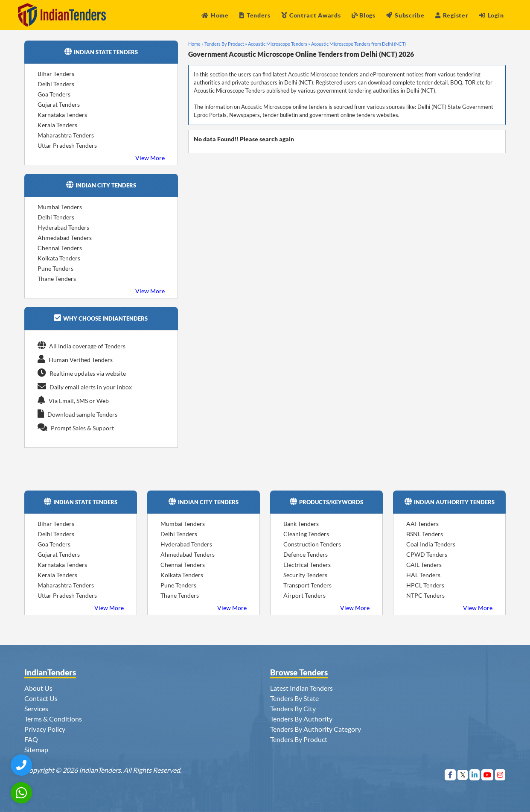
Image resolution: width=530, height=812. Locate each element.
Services (36, 708)
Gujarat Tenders (59, 104)
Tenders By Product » (226, 44)
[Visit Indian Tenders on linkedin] (475, 775)
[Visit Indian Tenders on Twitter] (463, 775)
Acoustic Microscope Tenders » (279, 44)
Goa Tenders (54, 94)
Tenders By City (293, 708)
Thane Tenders (57, 279)
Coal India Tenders (431, 544)
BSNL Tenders (425, 534)
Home (215, 15)
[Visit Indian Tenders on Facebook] (450, 775)
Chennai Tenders (60, 248)
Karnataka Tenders (62, 115)
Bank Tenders (301, 524)
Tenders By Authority (301, 719)
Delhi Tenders (56, 84)
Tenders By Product (299, 739)
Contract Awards (311, 15)
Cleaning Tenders (306, 534)
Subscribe (405, 15)
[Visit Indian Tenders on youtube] (488, 775)
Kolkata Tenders (59, 258)
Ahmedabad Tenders (65, 238)
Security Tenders (305, 575)
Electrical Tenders (307, 565)
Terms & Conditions (53, 719)
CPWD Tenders (427, 554)
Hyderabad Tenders (63, 227)
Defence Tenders (306, 554)
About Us (38, 688)
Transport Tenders (307, 585)
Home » (196, 44)
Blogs (364, 15)
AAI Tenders (422, 524)
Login (491, 15)
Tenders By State (294, 698)
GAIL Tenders (424, 565)
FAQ (31, 739)
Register (452, 15)
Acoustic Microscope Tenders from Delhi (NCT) (358, 44)
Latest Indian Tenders (301, 688)
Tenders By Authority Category (316, 729)
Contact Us (41, 698)
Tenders (255, 15)
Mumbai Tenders (60, 207)
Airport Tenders (304, 595)
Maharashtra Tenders (66, 135)
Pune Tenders (55, 268)
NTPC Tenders (425, 595)
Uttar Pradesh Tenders (67, 145)
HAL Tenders (423, 575)
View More (150, 158)
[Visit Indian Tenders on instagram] (500, 775)
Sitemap (36, 749)
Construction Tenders (312, 544)
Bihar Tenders (56, 74)
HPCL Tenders (425, 585)
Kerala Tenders (57, 125)
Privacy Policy (45, 729)
